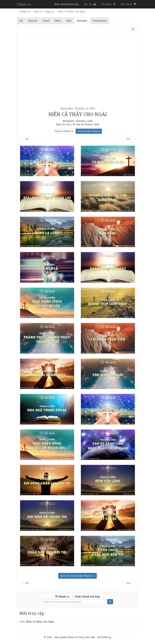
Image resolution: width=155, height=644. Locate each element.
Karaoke (82, 21)
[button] (128, 4)
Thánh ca (24, 4)
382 (25, 139)
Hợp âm (33, 21)
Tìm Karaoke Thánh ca (89, 131)
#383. (37, 622)
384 (130, 139)
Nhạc (58, 21)
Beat (69, 21)
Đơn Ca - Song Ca (44, 11)
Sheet (46, 21)
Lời (21, 21)
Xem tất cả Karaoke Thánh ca (77, 576)
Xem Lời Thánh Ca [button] (64, 131)
